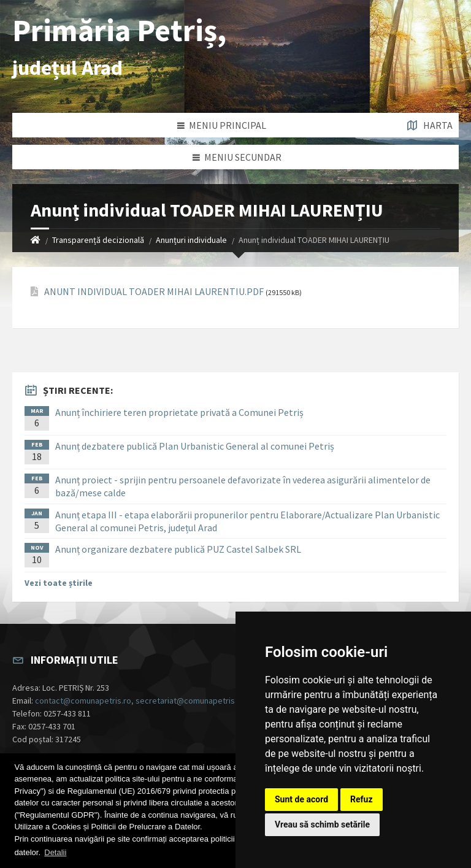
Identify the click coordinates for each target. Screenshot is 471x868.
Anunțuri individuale (191, 240)
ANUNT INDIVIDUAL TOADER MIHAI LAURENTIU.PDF (154, 292)
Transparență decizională (98, 240)
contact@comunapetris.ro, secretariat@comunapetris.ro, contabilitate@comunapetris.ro (199, 701)
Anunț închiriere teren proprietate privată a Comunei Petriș (179, 412)
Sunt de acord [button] (301, 799)
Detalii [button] (55, 852)
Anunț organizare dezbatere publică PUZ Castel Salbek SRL (178, 549)
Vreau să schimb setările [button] (322, 824)
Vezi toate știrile (59, 583)
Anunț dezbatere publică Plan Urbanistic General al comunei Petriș (195, 446)
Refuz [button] (362, 799)
